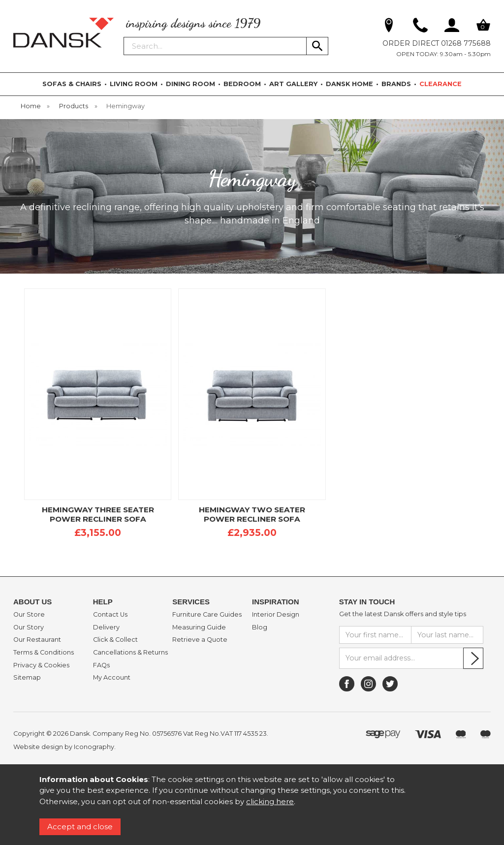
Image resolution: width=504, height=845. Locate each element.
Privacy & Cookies (41, 665)
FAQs (101, 665)
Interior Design (276, 615)
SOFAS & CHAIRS (72, 84)
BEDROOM (242, 84)
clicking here (270, 801)
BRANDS (396, 84)
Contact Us (110, 615)
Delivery (106, 627)
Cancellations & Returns (130, 653)
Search (124, 36)
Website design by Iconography (64, 747)
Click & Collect (115, 640)
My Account (112, 678)
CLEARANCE (441, 84)
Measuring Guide (199, 627)
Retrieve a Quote (200, 640)
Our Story (29, 627)
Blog (260, 627)
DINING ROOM (190, 84)
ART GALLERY (293, 84)
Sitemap (27, 678)
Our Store (29, 615)
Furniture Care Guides (207, 615)
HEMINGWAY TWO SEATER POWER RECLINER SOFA (252, 514)
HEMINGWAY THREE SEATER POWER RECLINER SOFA (98, 514)
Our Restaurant (37, 640)
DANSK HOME (349, 84)
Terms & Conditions (44, 653)
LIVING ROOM (134, 84)
